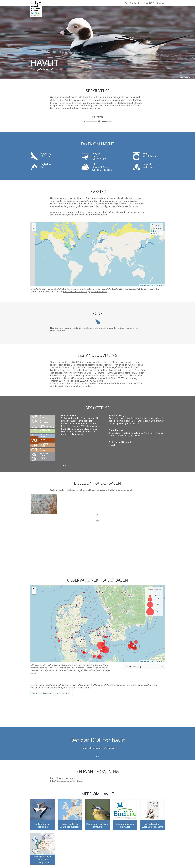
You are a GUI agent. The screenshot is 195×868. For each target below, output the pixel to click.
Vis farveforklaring (64, 693)
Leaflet (142, 661)
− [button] (34, 593)
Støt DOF (149, 3)
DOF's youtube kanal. (122, 490)
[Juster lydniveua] (99, 121)
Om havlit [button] (135, 3)
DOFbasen (91, 490)
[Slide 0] (96, 756)
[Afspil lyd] (84, 121)
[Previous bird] (2, 44)
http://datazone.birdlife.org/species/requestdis (85, 291)
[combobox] (144, 666)
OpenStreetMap (151, 661)
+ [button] (34, 589)
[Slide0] (63, 465)
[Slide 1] (99, 756)
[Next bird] (193, 44)
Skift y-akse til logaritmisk (42, 693)
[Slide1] (66, 465)
